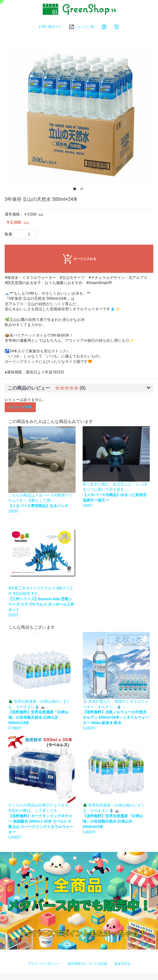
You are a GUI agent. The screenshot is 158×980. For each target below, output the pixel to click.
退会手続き (122, 964)
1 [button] (76, 190)
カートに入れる (79, 259)
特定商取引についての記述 (87, 964)
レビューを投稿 (20, 407)
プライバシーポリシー (44, 964)
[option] (79, 115)
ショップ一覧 (84, 27)
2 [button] (83, 190)
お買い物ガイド (50, 27)
